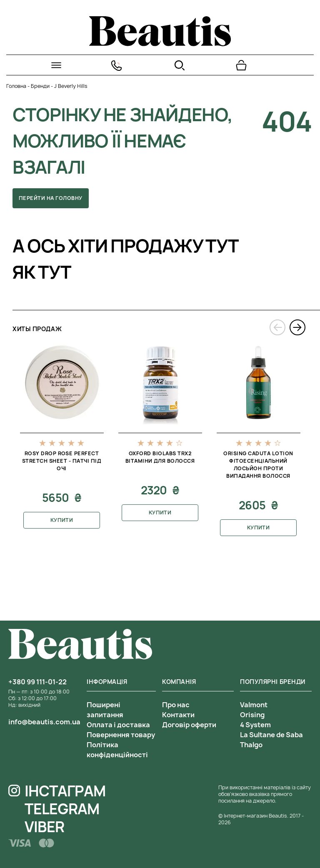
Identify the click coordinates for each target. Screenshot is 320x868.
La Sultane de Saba (271, 735)
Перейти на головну (51, 198)
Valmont (254, 705)
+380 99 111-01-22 (37, 682)
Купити (62, 520)
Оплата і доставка (118, 725)
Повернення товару (121, 735)
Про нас (176, 705)
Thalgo (251, 745)
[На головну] (160, 44)
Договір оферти (189, 725)
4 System (255, 725)
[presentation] (277, 327)
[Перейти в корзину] (241, 65)
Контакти (178, 715)
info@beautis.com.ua (44, 722)
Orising (252, 715)
